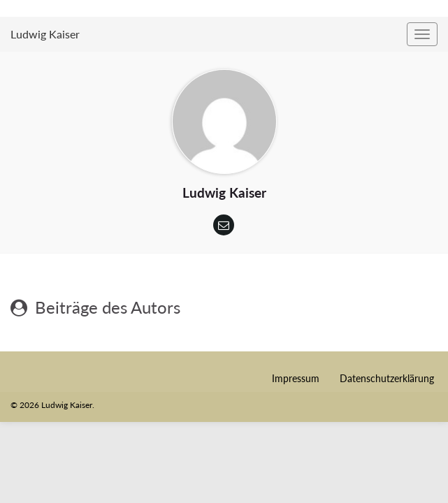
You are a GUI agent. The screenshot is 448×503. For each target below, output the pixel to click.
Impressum (296, 378)
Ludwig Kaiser (45, 34)
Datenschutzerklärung (387, 378)
